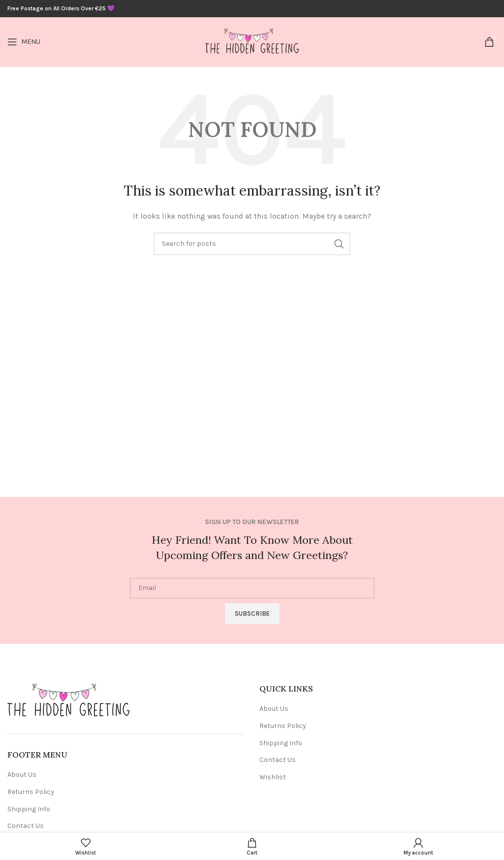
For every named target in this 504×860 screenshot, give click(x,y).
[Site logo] (252, 41)
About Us (22, 775)
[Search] (252, 244)
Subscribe (252, 613)
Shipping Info (29, 809)
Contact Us (26, 826)
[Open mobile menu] (24, 42)
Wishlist (273, 777)
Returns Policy (31, 792)
